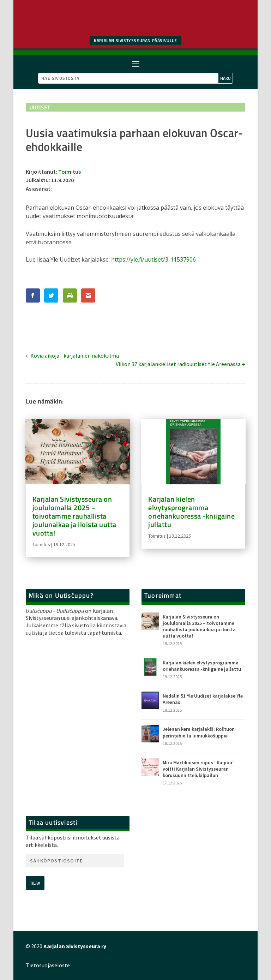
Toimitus (70, 172)
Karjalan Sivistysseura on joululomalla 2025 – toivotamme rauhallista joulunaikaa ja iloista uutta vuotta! (74, 516)
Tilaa (35, 883)
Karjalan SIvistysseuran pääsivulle (135, 40)
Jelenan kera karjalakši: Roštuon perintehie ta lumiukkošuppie (199, 732)
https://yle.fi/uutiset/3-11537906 (153, 259)
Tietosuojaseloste (48, 965)
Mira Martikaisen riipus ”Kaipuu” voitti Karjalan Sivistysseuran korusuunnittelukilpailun (199, 769)
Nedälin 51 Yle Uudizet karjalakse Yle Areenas (203, 699)
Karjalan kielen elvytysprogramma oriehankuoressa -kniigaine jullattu (191, 512)
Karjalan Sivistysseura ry (75, 946)
